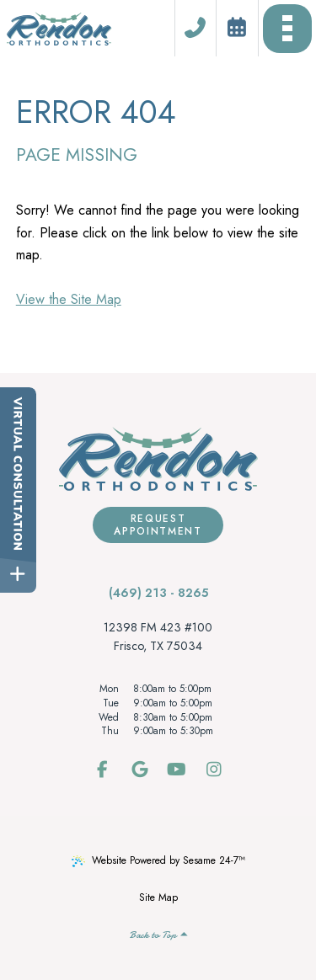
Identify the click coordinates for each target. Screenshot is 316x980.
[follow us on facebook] (103, 770)
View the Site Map (69, 299)
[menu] (287, 28)
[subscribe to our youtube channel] (177, 770)
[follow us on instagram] (214, 770)
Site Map (158, 897)
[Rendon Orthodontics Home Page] (59, 29)
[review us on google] (140, 770)
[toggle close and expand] (18, 575)
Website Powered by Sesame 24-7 (158, 860)
